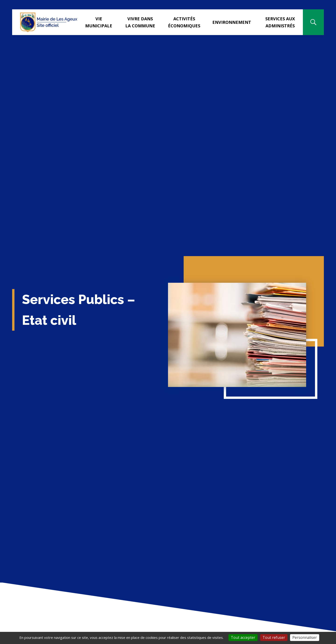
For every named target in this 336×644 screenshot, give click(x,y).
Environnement (232, 22)
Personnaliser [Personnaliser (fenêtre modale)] (305, 637)
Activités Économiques (184, 22)
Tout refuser (274, 637)
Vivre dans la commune (140, 22)
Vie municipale (99, 22)
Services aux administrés (280, 22)
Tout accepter (243, 637)
